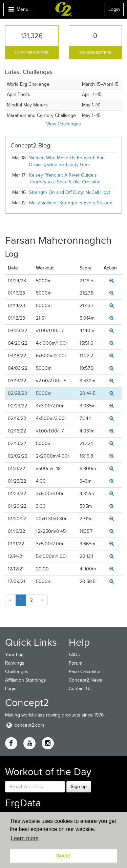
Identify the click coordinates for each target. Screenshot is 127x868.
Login (114, 9)
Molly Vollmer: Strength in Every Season (71, 203)
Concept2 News (86, 680)
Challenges (17, 672)
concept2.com (25, 725)
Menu (18, 11)
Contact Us (80, 689)
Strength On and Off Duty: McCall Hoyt (70, 192)
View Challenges (63, 124)
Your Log (14, 655)
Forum (76, 663)
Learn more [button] (25, 838)
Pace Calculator (85, 672)
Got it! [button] (63, 856)
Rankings (15, 663)
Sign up (79, 786)
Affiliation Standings (26, 680)
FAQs (74, 655)
